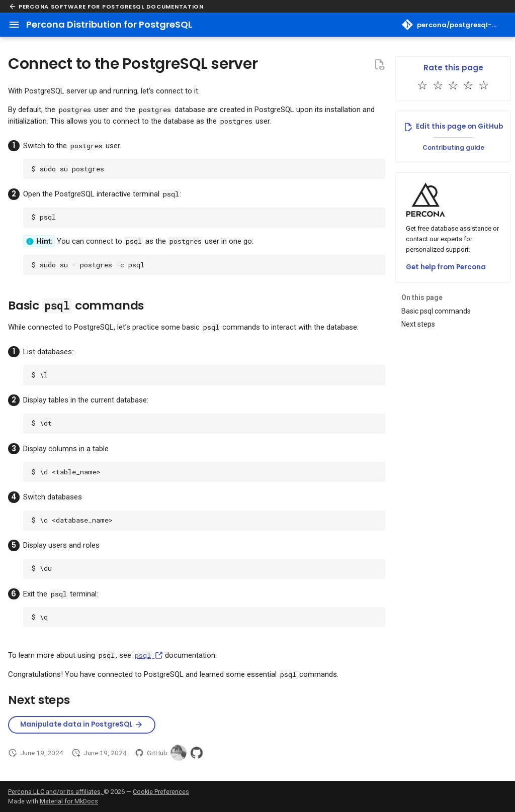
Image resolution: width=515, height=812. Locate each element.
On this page (422, 297)
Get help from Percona (446, 267)
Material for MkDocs (69, 801)
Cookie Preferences (161, 792)
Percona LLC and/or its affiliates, (56, 792)
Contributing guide (453, 147)
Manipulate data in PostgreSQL (82, 724)
